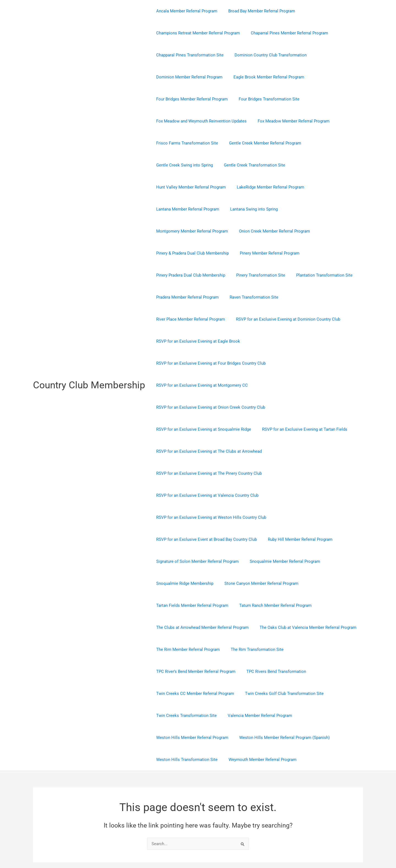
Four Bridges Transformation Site (265, 99)
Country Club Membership (89, 363)
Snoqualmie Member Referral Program (281, 517)
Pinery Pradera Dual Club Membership (189, 253)
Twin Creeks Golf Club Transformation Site (280, 649)
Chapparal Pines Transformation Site (189, 55)
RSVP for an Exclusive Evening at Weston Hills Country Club (210, 473)
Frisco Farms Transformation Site (186, 143)
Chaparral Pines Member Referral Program (285, 33)
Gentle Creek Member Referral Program (261, 143)
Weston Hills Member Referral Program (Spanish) (280, 694)
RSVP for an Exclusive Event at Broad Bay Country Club (205, 495)
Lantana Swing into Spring (325, 187)
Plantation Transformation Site (317, 253)
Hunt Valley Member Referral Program (324, 165)
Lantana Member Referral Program (262, 187)
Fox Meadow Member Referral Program (289, 121)
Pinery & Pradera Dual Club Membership (191, 231)
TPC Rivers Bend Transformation (272, 627)
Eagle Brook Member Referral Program (265, 77)
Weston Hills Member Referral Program (191, 694)
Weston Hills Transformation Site (185, 716)
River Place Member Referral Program (317, 275)
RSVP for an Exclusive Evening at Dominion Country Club (207, 297)
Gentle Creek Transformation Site (250, 165)
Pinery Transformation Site (257, 253)
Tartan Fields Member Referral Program (191, 561)
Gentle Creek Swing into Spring (183, 165)
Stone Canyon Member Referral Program (257, 539)
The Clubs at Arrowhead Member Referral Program (201, 583)
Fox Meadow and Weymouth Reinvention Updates (200, 121)
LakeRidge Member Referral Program (189, 187)
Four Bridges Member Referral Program (191, 99)
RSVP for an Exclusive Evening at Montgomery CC (201, 341)
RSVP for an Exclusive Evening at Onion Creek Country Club (209, 363)
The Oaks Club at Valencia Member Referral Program (304, 583)
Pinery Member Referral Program (266, 231)
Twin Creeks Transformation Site (185, 672)
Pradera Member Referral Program (186, 275)
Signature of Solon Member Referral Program (196, 517)
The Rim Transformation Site (253, 605)
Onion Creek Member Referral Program (270, 209)
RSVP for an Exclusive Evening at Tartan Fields (301, 385)
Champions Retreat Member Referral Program (197, 33)
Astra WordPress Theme (251, 844)
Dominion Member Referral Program (188, 77)
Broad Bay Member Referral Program (258, 11)
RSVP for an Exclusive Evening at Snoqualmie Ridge (202, 385)
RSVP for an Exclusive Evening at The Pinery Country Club (208, 429)
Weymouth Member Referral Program (258, 716)
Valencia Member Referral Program (256, 672)
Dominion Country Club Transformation (266, 55)
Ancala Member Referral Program (185, 11)
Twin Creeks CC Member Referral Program (194, 649)
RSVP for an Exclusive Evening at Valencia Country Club (206, 451)
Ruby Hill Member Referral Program (296, 495)
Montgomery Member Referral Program (191, 209)
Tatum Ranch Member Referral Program (271, 561)
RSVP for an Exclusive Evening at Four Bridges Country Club (210, 319)
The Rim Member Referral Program (187, 605)
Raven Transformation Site (250, 275)
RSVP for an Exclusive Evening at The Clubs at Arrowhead (208, 407)
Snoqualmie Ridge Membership (183, 539)
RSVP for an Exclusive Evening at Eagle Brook (309, 297)
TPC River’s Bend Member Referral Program (194, 627)
